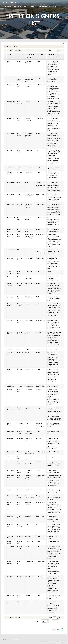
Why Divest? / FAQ (45, 7)
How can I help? (10, 7)
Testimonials (49, 11)
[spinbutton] (54, 51)
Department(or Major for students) (29, 56)
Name (11, 54)
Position (40, 54)
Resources (33, 7)
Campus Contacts (35, 11)
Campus (21, 54)
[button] (58, 50)
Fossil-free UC (9, 2)
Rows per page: (36, 621)
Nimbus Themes (51, 642)
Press (56, 7)
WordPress (63, 642)
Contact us (9, 15)
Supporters (22, 7)
